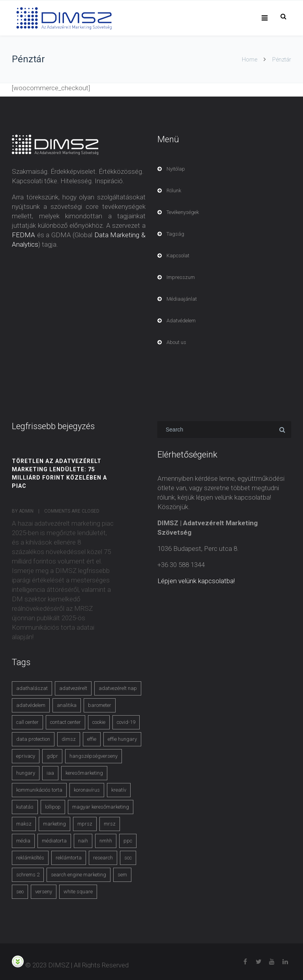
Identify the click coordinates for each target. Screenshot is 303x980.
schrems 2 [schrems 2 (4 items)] (28, 875)
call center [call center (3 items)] (27, 722)
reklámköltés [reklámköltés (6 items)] (30, 858)
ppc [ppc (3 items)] (128, 841)
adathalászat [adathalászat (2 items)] (32, 688)
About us (176, 342)
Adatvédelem (181, 321)
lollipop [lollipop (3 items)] (53, 807)
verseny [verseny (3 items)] (44, 892)
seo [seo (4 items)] (20, 892)
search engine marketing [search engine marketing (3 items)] (79, 875)
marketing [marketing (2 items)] (54, 824)
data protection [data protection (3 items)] (33, 739)
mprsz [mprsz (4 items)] (85, 824)
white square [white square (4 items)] (78, 892)
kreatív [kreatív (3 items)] (119, 790)
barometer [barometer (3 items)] (100, 705)
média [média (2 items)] (23, 841)
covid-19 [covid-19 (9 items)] (126, 722)
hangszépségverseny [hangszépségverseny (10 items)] (94, 756)
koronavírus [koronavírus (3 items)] (87, 790)
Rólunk (174, 191)
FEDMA (23, 235)
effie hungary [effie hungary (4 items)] (122, 739)
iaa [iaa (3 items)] (50, 773)
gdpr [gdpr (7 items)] (52, 756)
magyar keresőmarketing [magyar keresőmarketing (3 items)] (101, 807)
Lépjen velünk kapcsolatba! (196, 581)
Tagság (175, 234)
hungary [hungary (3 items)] (26, 773)
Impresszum (181, 277)
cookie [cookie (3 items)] (99, 722)
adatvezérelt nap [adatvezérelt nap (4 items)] (118, 688)
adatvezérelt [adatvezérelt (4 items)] (73, 688)
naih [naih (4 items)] (83, 841)
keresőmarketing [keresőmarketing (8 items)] (84, 773)
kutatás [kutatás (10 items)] (25, 807)
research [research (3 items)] (103, 858)
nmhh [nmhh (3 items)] (106, 841)
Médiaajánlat (182, 299)
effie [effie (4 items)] (92, 739)
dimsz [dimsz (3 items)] (69, 739)
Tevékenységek (183, 212)
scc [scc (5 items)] (128, 858)
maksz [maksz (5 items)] (24, 824)
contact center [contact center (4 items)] (65, 722)
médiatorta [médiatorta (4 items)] (54, 841)
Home (250, 60)
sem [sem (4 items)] (122, 875)
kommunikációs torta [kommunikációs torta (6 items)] (39, 790)
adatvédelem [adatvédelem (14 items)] (31, 705)
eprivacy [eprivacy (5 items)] (26, 756)
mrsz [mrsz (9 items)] (110, 824)
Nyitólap (176, 169)
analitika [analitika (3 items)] (67, 705)
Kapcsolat (178, 256)
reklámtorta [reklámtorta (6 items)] (69, 858)
